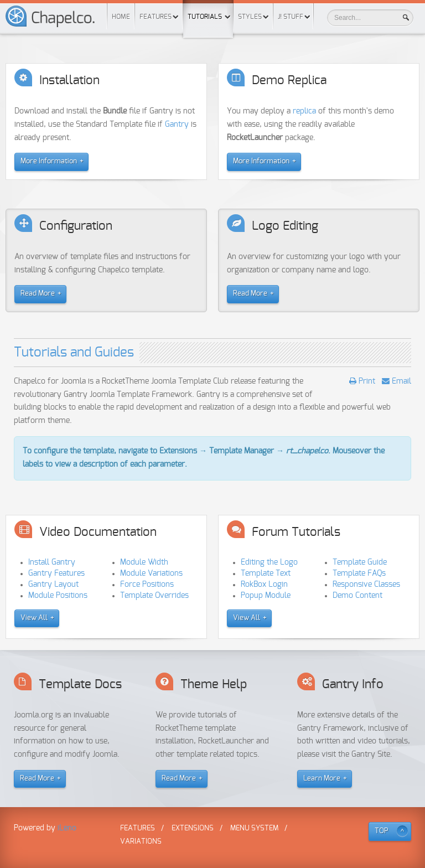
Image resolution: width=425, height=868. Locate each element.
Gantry (177, 125)
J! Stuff (291, 17)
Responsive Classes (366, 585)
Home (121, 17)
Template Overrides (154, 596)
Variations (141, 842)
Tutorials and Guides (74, 353)
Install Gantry (52, 562)
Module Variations (151, 573)
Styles (250, 17)
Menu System (254, 828)
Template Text (266, 573)
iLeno (67, 828)
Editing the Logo (269, 562)
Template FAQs (359, 573)
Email (400, 381)
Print (366, 381)
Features (156, 17)
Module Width (144, 562)
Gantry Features (56, 573)
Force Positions (147, 585)
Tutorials (208, 10)
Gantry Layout (53, 585)
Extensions (193, 828)
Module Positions (58, 596)
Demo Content (357, 596)
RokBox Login (264, 585)
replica (304, 111)
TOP (382, 831)
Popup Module (266, 596)
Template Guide (360, 562)
